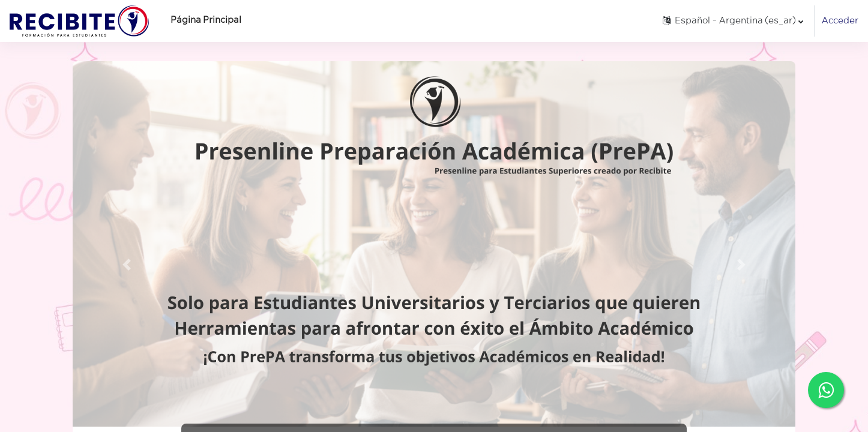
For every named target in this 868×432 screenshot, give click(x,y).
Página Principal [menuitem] (206, 20)
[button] (732, 21)
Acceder (840, 21)
